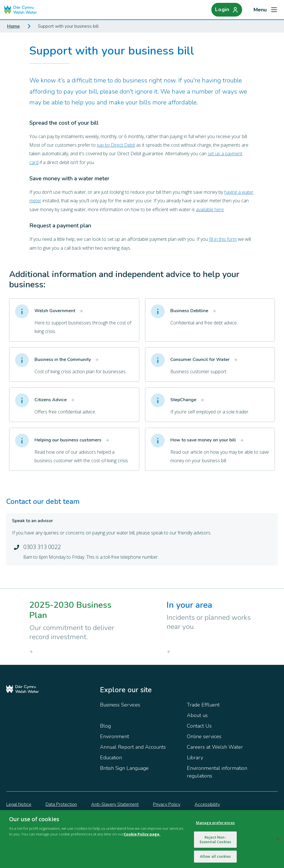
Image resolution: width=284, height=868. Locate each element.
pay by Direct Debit (116, 145)
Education (111, 758)
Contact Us (199, 726)
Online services (204, 736)
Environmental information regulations (217, 772)
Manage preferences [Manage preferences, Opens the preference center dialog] (215, 824)
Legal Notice (19, 804)
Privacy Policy (167, 804)
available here (210, 209)
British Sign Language (124, 768)
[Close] (278, 841)
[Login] (227, 10)
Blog (105, 726)
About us (197, 715)
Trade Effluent (203, 705)
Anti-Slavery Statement (115, 804)
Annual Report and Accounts (133, 747)
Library (195, 758)
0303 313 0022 (42, 547)
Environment (115, 736)
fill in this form (223, 239)
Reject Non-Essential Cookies (215, 841)
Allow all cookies (215, 858)
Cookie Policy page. (142, 835)
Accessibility (207, 804)
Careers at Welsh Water (215, 747)
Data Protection (61, 804)
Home (13, 26)
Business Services (120, 705)
